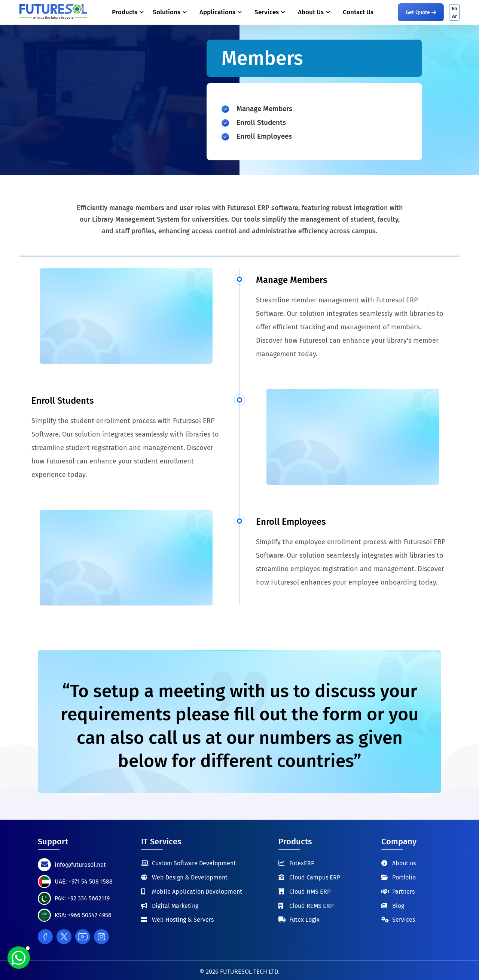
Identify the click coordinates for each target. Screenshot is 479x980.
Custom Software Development (194, 863)
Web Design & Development (190, 877)
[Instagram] (101, 937)
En (454, 8)
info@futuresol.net (80, 865)
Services (404, 920)
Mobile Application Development (197, 892)
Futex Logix (304, 920)
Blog (398, 906)
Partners (403, 892)
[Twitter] (64, 937)
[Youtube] (83, 937)
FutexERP (302, 863)
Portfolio (404, 877)
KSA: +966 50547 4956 (83, 915)
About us (404, 863)
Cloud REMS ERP (311, 906)
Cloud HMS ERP (310, 892)
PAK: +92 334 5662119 (82, 898)
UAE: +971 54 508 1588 (84, 882)
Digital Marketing (175, 906)
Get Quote (421, 13)
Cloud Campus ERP (315, 877)
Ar (454, 16)
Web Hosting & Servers (183, 920)
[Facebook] (45, 937)
